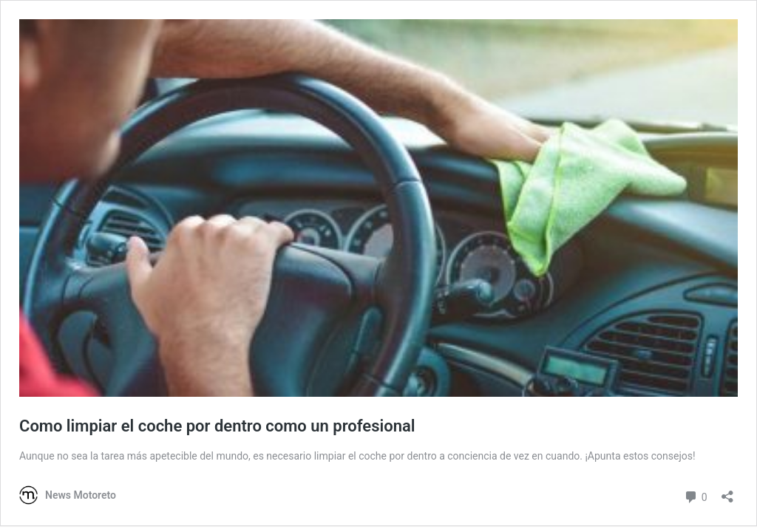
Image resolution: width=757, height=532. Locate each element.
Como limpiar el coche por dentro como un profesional (217, 426)
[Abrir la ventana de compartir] (727, 492)
